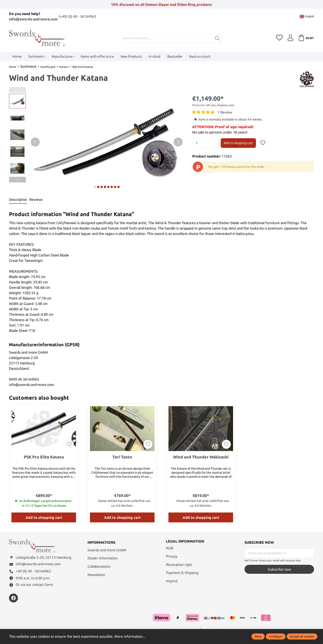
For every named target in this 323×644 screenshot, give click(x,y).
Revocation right (179, 565)
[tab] (18, 200)
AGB (170, 548)
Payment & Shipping (182, 573)
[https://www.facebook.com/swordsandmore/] (13, 599)
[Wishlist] (279, 38)
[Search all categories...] (165, 38)
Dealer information (103, 558)
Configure (276, 636)
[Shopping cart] (306, 38)
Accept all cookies (302, 636)
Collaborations (99, 566)
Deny (258, 636)
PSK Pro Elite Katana (44, 457)
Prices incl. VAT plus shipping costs (213, 105)
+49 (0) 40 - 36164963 (33, 572)
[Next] (178, 142)
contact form (43, 585)
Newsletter (96, 575)
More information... (130, 636)
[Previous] (35, 142)
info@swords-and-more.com (33, 19)
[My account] (290, 38)
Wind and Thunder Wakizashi (201, 457)
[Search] (217, 38)
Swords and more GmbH (107, 550)
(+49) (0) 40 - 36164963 (77, 16)
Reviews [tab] (36, 199)
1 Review (225, 112)
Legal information (185, 541)
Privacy (172, 556)
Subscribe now (279, 570)
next (95, 187)
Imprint (172, 581)
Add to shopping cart (238, 143)
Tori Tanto (122, 457)
